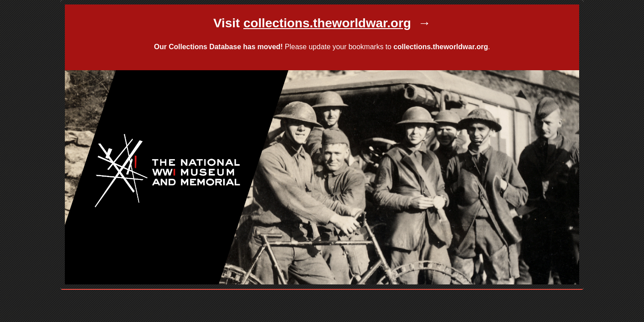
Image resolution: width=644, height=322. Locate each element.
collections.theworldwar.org (441, 47)
